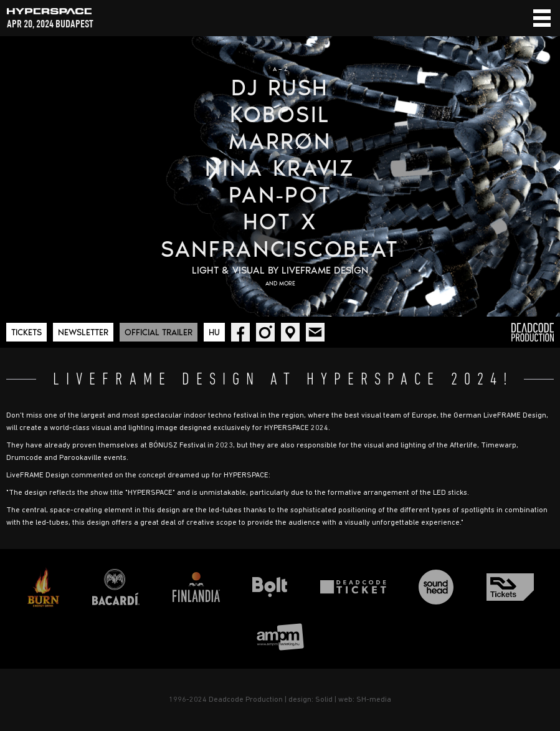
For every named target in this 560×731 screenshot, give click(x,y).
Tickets (26, 332)
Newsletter (83, 332)
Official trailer (159, 332)
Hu (214, 332)
